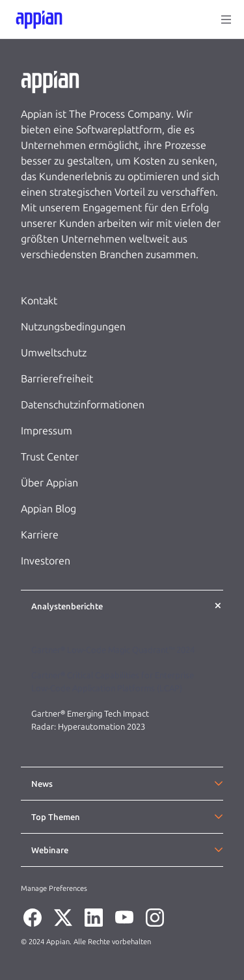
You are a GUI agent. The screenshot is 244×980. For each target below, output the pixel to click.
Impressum (47, 431)
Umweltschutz (54, 353)
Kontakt (39, 301)
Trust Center (50, 457)
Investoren (46, 561)
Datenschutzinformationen (83, 405)
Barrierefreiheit (57, 379)
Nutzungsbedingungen (73, 327)
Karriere (40, 535)
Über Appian (49, 483)
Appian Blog (48, 509)
